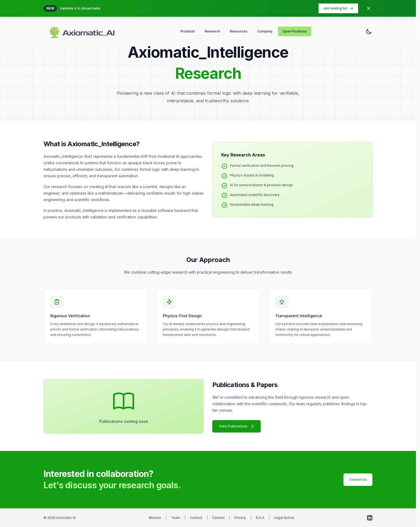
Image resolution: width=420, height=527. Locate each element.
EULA (260, 518)
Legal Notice (284, 518)
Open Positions (295, 31)
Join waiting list (338, 8)
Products (188, 31)
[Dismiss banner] (369, 8)
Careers (218, 518)
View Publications (237, 426)
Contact (196, 518)
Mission (155, 518)
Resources (239, 31)
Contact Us (358, 479)
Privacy (240, 518)
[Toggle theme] (369, 31)
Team (176, 518)
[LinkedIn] (370, 518)
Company (265, 31)
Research (212, 31)
